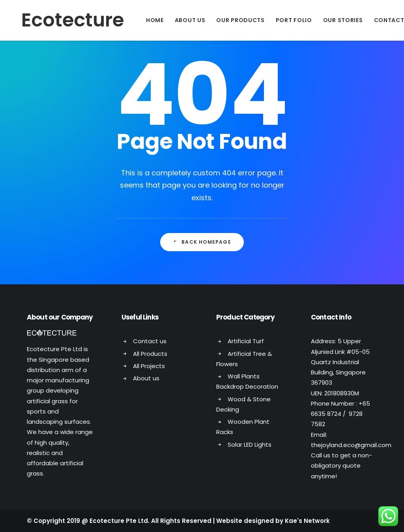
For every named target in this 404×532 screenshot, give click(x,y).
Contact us (150, 341)
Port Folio (281, 20)
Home (142, 20)
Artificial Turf (246, 341)
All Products (150, 354)
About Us (177, 20)
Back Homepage (202, 242)
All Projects (149, 366)
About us (146, 378)
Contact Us (381, 20)
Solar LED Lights (250, 445)
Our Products (227, 20)
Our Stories (330, 20)
